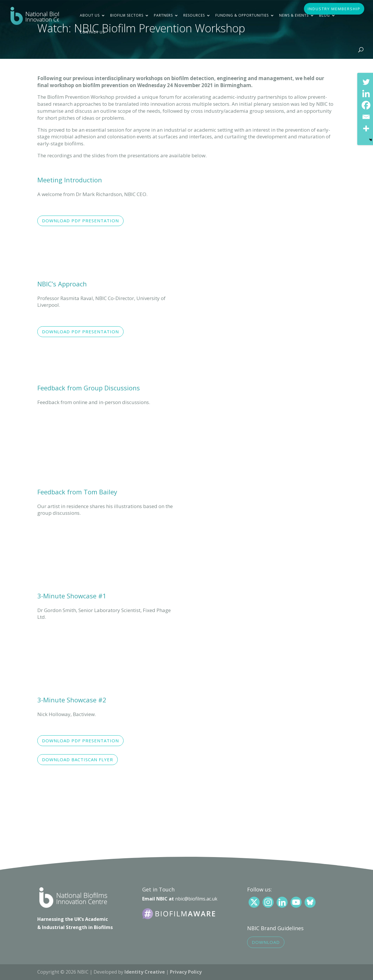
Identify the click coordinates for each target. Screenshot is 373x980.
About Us (90, 15)
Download (266, 942)
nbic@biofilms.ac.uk (196, 899)
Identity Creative (145, 972)
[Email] (366, 117)
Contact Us (92, 32)
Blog (324, 15)
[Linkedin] (366, 94)
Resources (194, 15)
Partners (163, 15)
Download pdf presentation (80, 221)
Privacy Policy (186, 972)
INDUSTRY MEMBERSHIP (334, 9)
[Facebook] (366, 105)
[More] (366, 128)
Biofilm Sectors (127, 15)
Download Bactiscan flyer (78, 759)
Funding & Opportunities (242, 15)
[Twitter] (366, 82)
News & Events (294, 15)
